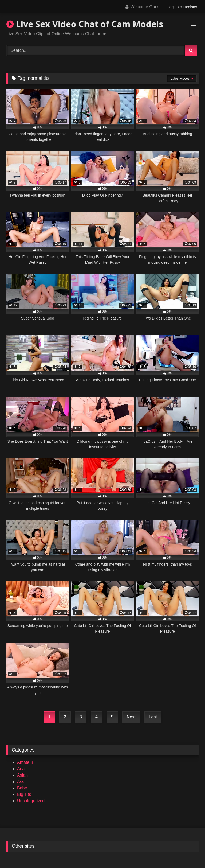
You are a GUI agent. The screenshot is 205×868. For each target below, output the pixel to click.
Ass (21, 782)
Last (153, 717)
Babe (22, 788)
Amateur (25, 762)
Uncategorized (31, 801)
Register (190, 7)
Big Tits (24, 794)
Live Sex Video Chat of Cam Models (85, 24)
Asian (22, 775)
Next (131, 717)
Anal (21, 769)
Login (172, 7)
